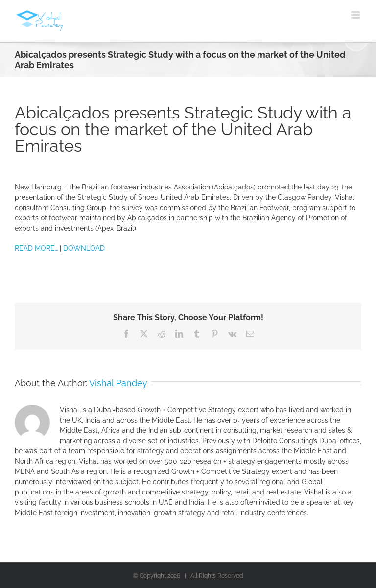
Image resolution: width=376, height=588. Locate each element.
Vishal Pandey (118, 383)
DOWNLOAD (84, 248)
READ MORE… (36, 248)
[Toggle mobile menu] (356, 15)
